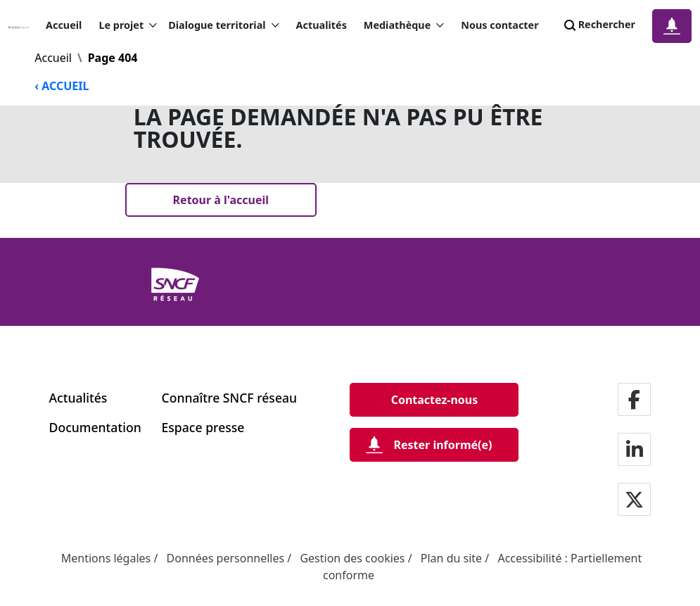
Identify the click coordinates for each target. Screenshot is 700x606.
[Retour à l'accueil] (221, 200)
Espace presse (203, 427)
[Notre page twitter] (634, 500)
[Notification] (672, 26)
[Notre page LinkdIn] (635, 450)
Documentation (95, 427)
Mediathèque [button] (404, 25)
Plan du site (451, 558)
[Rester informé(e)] (434, 445)
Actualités (322, 25)
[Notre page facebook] (634, 400)
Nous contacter (499, 25)
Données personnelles (226, 558)
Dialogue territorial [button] (223, 25)
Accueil (64, 25)
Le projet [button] (128, 25)
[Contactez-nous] (434, 400)
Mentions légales (106, 558)
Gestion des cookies (352, 558)
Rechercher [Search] (598, 25)
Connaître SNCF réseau (230, 398)
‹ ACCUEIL (62, 86)
